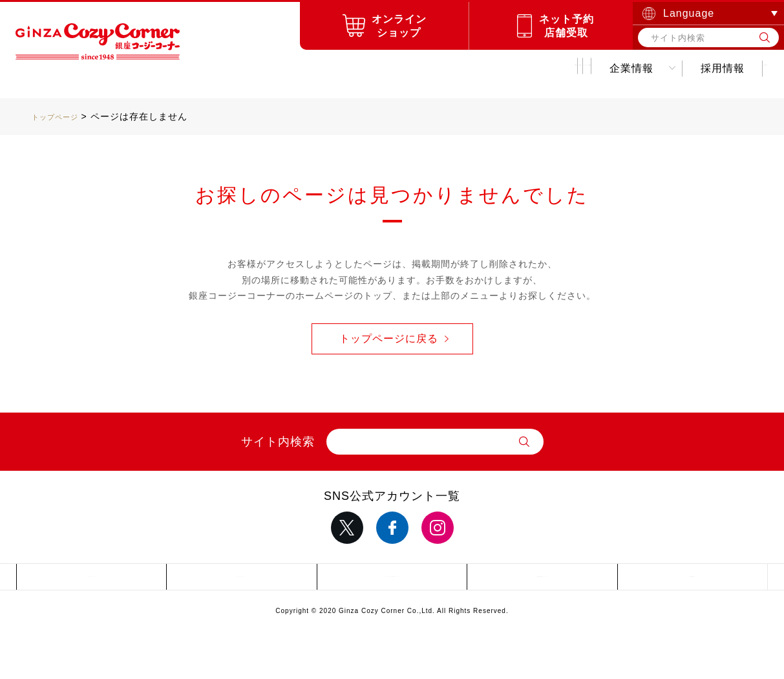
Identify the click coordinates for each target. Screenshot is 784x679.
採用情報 (626, 68)
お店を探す (293, 68)
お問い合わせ (717, 68)
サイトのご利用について (392, 580)
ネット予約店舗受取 (567, 26)
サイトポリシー (242, 580)
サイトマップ (92, 580)
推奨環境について (542, 580)
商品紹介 (208, 68)
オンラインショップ (399, 26)
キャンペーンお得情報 (417, 68)
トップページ (61, 116)
